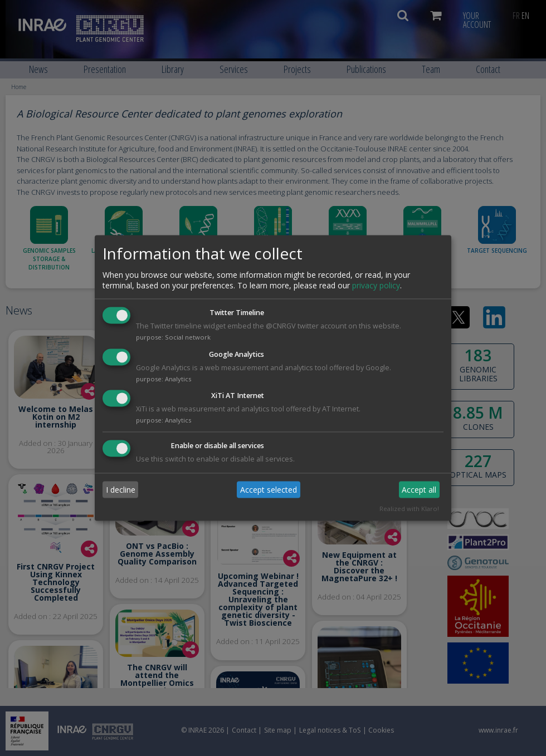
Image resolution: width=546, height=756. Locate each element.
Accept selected (269, 490)
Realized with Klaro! (409, 509)
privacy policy (376, 285)
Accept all (419, 490)
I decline (121, 490)
